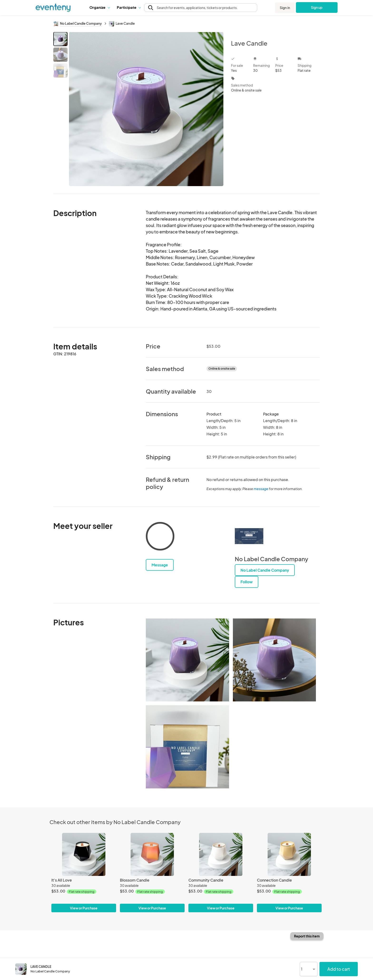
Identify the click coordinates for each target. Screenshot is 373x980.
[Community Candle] (221, 854)
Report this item (307, 936)
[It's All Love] (84, 854)
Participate (129, 7)
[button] (100, 7)
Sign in (285, 8)
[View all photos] (146, 109)
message (261, 489)
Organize (100, 7)
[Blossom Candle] (152, 854)
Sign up (317, 7)
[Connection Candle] (289, 854)
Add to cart (339, 969)
